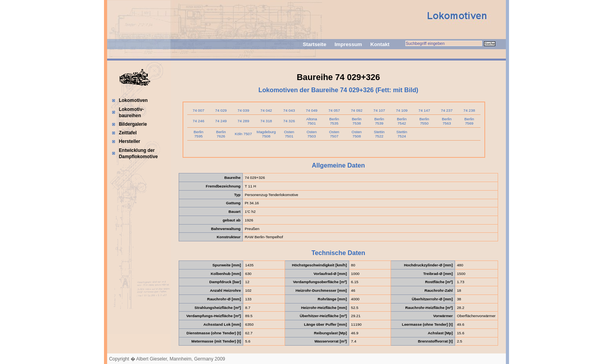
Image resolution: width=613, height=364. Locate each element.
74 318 (266, 121)
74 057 (334, 110)
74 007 (199, 110)
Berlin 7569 (469, 121)
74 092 (357, 110)
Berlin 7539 (379, 121)
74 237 (447, 110)
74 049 (312, 110)
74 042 (266, 110)
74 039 (244, 110)
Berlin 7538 (357, 121)
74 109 (402, 110)
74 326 (289, 121)
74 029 (221, 110)
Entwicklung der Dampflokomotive (138, 153)
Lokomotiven (133, 100)
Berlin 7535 (334, 121)
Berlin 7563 (447, 121)
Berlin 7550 (424, 121)
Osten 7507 (334, 134)
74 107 (379, 110)
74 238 (469, 110)
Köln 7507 (244, 134)
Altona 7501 (312, 121)
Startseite (314, 44)
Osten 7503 (312, 134)
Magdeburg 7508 (266, 134)
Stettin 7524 (402, 134)
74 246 (199, 121)
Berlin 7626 (221, 134)
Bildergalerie (133, 124)
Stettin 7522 (379, 134)
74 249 (221, 121)
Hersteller (130, 141)
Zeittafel (128, 133)
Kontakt (380, 44)
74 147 (424, 110)
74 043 (289, 110)
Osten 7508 (357, 134)
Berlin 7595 (198, 134)
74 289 (244, 121)
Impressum (348, 44)
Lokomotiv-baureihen (131, 112)
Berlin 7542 (402, 121)
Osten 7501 (289, 134)
